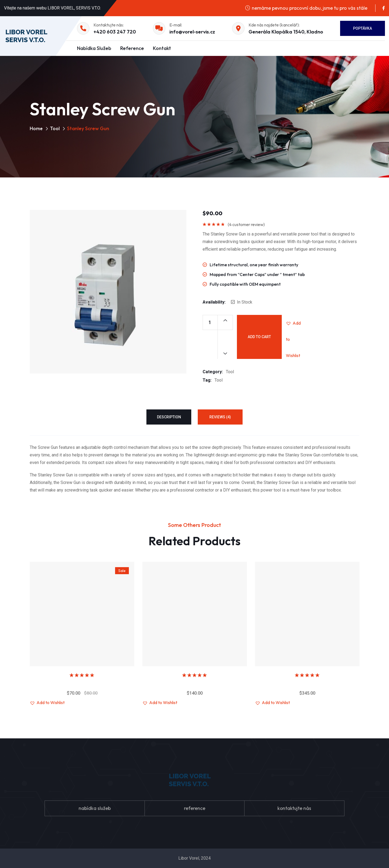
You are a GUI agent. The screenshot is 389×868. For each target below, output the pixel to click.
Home (36, 128)
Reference (132, 48)
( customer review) (246, 224)
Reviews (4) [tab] (220, 417)
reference (195, 808)
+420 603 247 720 (115, 32)
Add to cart (259, 337)
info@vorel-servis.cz (192, 32)
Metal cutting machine (307, 683)
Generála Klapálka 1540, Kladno (286, 32)
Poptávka (363, 28)
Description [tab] (169, 417)
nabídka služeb (95, 808)
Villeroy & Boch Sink (82, 683)
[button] (294, 323)
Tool (55, 128)
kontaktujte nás (294, 808)
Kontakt (162, 48)
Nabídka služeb (94, 48)
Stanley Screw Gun (195, 683)
